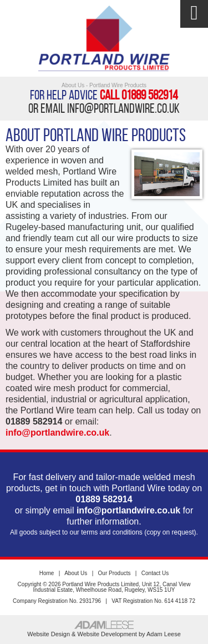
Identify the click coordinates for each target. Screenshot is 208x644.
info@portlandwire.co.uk (123, 108)
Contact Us (155, 573)
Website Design (49, 634)
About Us (76, 573)
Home (47, 573)
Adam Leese (164, 634)
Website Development (107, 634)
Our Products (115, 573)
